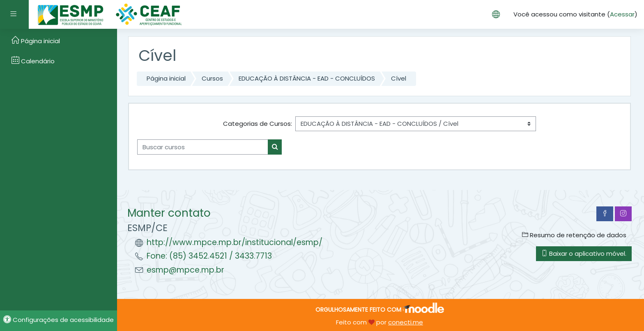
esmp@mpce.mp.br (185, 270)
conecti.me (406, 322)
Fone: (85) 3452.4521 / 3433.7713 (209, 256)
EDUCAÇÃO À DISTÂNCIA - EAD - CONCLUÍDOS (307, 78)
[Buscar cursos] (203, 147)
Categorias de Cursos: (258, 124)
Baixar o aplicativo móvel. (584, 253)
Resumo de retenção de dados (574, 235)
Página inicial (166, 78)
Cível (399, 78)
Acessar (622, 14)
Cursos (212, 78)
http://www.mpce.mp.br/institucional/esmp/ (235, 242)
